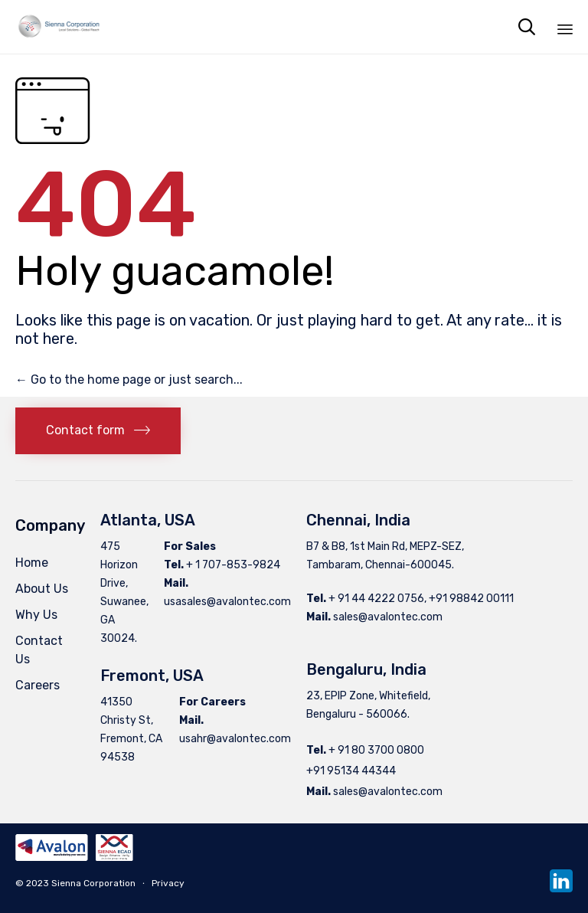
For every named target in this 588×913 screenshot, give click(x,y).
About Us (42, 589)
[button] (98, 431)
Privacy (168, 883)
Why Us (36, 615)
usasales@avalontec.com (227, 602)
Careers (38, 685)
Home (32, 563)
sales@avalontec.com (388, 617)
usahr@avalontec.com (235, 739)
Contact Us (39, 650)
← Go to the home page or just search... (129, 380)
